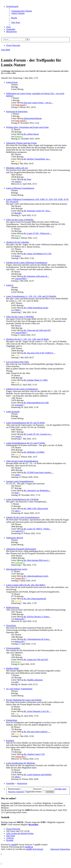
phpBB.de (29, 847)
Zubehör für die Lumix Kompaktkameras (23, 517)
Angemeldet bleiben (35, 792)
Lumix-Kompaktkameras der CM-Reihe (22, 499)
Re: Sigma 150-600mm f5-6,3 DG (38, 254)
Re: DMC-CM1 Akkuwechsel (36, 509)
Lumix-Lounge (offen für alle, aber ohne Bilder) (26, 585)
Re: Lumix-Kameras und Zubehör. (38, 775)
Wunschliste (11, 626)
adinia (17, 777)
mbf (16, 682)
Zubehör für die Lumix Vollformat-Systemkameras (27, 263)
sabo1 (17, 511)
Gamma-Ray (20, 578)
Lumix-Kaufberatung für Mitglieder (21, 763)
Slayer (17, 236)
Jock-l (17, 161)
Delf (16, 493)
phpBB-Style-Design (35, 849)
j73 (16, 355)
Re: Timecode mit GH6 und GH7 (37, 330)
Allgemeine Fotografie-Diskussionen (21, 549)
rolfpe (17, 475)
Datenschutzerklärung (33, 118)
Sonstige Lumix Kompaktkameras (20, 481)
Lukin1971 (19, 531)
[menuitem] (22, 11)
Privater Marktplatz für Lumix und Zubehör (24, 700)
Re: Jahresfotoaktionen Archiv (36, 576)
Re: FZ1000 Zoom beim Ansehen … (39, 472)
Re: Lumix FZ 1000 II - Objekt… (37, 529)
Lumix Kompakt (13, 412)
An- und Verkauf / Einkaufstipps (19, 689)
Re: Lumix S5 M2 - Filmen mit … (38, 233)
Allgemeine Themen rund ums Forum (21, 143)
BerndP (18, 213)
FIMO (17, 310)
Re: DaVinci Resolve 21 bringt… (37, 617)
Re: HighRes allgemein (33, 680)
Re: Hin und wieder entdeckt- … (37, 732)
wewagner (19, 405)
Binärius (18, 136)
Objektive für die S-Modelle (18, 242)
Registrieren (22, 783)
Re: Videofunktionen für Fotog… (37, 639)
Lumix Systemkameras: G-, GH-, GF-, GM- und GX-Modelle (31, 296)
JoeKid (18, 182)
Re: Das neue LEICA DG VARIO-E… (39, 353)
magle (17, 601)
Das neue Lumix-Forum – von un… (38, 103)
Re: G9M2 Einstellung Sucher (36, 308)
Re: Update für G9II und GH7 (36, 660)
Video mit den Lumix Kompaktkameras (22, 461)
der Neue (27, 179)
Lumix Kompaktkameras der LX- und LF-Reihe (26, 443)
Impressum (55, 849)
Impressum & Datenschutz (17, 111)
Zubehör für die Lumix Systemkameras (22, 389)
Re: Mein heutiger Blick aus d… (37, 560)
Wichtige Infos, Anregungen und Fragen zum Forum (27, 127)
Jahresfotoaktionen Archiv (17, 569)
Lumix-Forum (12, 82)
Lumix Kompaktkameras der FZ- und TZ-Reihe (25, 423)
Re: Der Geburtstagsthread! (35, 599)
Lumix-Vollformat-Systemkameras (20, 188)
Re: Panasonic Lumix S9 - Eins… (37, 211)
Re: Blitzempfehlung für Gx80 (36, 403)
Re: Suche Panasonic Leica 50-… (37, 711)
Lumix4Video (20, 279)
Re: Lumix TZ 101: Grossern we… (38, 434)
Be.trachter (34, 825)
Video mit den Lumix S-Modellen (20, 220)
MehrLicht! (19, 619)
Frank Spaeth (20, 105)
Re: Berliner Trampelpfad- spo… (37, 159)
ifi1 (16, 382)
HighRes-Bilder (12, 668)
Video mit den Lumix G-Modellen (20, 317)
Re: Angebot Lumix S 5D (34, 754)
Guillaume (19, 563)
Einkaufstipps (12, 720)
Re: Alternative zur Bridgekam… (37, 490)
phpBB (14, 845)
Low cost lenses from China (17, 362)
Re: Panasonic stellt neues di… (36, 276)
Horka (17, 256)
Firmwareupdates (13, 648)
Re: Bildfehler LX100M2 (34, 452)
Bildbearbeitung (13, 607)
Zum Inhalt (6, 50)
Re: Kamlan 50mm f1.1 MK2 (36, 380)
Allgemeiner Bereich (15, 538)
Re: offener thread (31, 134)
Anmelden (10, 783)
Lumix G (10, 285)
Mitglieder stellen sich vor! (17, 168)
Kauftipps (10, 741)
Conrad (18, 436)
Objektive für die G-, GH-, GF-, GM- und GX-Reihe (27, 339)
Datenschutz (65, 849)
